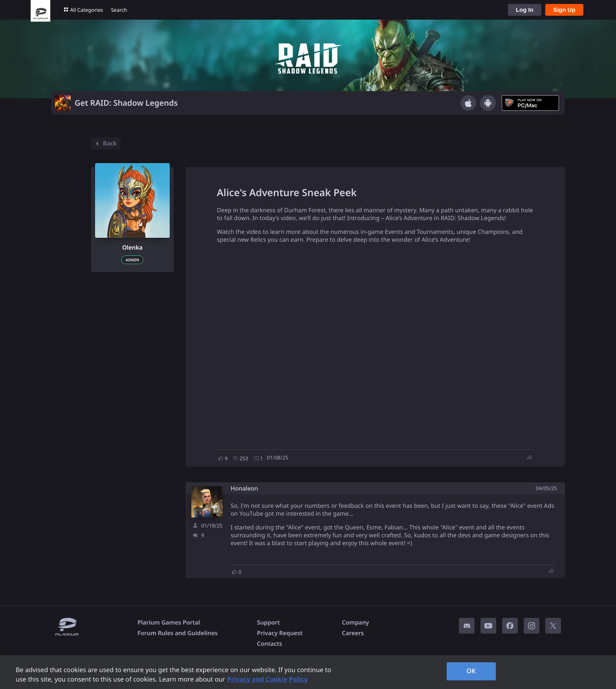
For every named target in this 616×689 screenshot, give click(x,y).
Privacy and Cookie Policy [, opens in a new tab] (267, 679)
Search (119, 10)
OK (471, 671)
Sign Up (564, 10)
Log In (525, 10)
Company (355, 623)
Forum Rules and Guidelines (178, 633)
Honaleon (244, 489)
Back (105, 143)
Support (268, 623)
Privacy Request (280, 633)
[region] (308, 672)
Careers (353, 633)
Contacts (269, 644)
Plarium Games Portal (169, 623)
